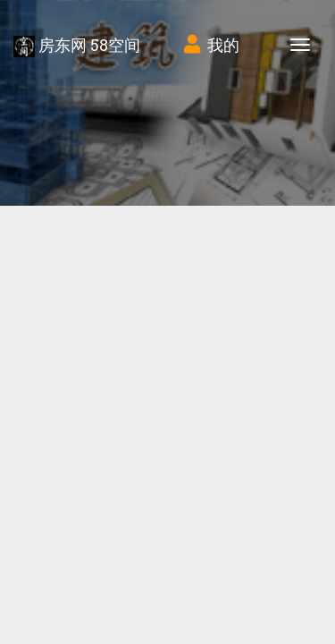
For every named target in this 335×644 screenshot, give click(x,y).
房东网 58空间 (77, 46)
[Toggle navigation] (300, 45)
